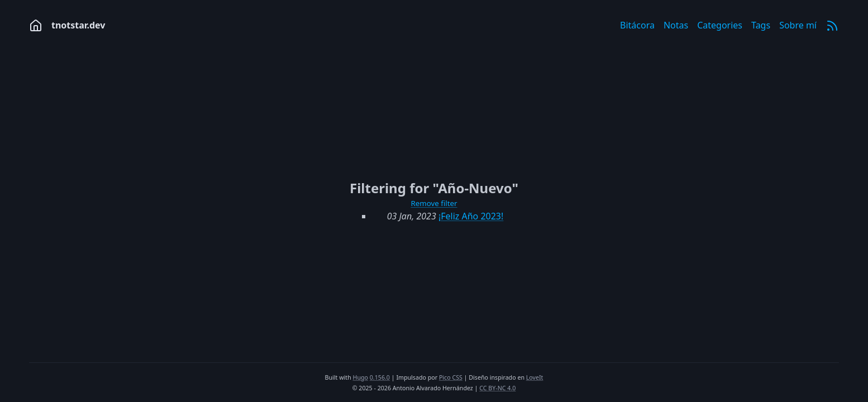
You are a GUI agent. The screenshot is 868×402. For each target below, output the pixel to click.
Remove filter (434, 203)
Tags (761, 25)
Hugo (361, 377)
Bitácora (637, 25)
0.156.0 (380, 377)
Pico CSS (451, 377)
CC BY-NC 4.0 (497, 388)
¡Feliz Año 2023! (471, 216)
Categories (720, 25)
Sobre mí (798, 25)
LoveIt (535, 377)
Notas (676, 25)
